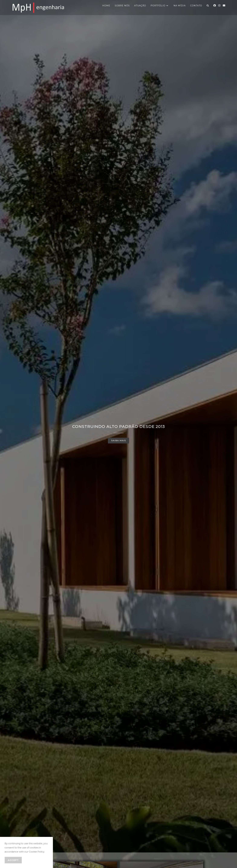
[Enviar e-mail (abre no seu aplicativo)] (224, 6)
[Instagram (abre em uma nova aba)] (219, 6)
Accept (13, 860)
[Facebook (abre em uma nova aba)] (215, 6)
